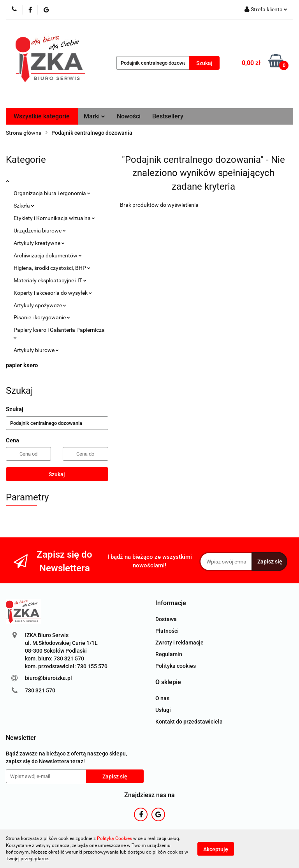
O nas (162, 698)
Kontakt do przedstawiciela (189, 722)
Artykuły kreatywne (39, 243)
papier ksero (22, 365)
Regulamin (169, 654)
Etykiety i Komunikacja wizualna (54, 218)
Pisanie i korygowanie (42, 317)
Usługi (163, 710)
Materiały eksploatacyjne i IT (50, 280)
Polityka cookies (176, 666)
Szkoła (24, 206)
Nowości (129, 116)
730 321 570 (40, 690)
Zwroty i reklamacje (179, 643)
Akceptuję (216, 849)
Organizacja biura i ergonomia (52, 193)
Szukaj (57, 474)
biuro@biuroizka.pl (48, 678)
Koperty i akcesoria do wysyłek (53, 293)
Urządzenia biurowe (40, 231)
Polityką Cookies (114, 838)
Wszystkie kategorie (42, 116)
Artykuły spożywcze (40, 305)
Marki (94, 116)
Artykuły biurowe (36, 350)
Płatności (167, 631)
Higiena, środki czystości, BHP (52, 268)
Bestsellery (168, 116)
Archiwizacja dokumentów (48, 255)
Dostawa (166, 619)
